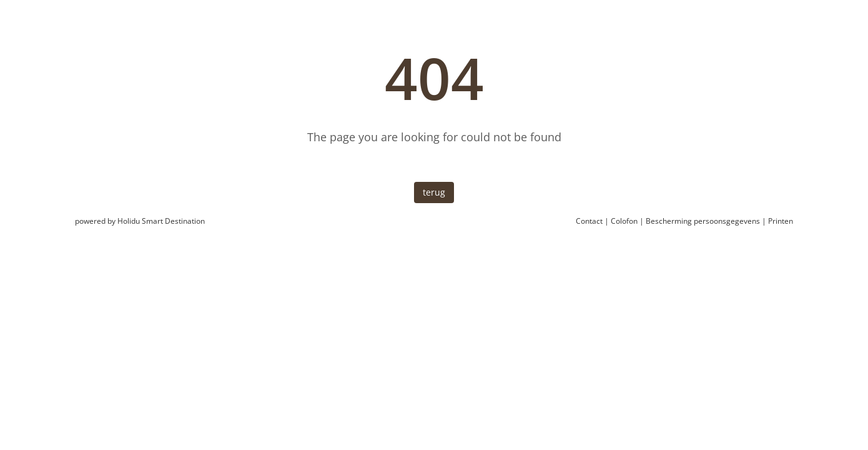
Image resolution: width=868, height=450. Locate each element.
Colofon (624, 221)
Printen (781, 221)
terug (434, 192)
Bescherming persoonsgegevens (703, 221)
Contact (589, 221)
